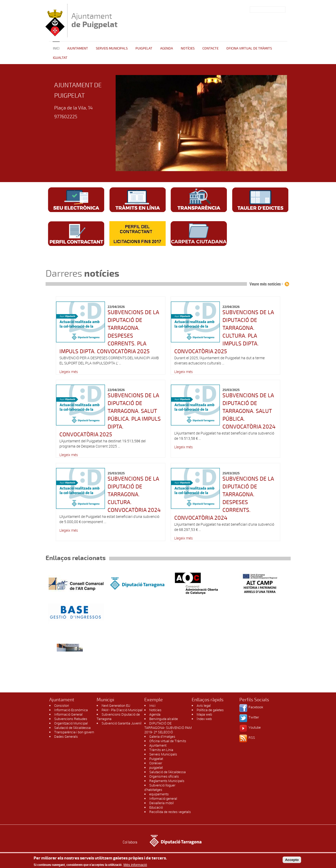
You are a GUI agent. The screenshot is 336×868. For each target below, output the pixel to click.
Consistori (62, 705)
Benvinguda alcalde (164, 719)
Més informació (135, 865)
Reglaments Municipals (167, 781)
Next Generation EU (116, 705)
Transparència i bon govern (74, 732)
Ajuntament (94, 20)
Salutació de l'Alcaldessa (72, 728)
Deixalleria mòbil (161, 803)
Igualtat (60, 58)
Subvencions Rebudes (71, 719)
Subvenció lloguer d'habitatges (160, 787)
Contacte (210, 48)
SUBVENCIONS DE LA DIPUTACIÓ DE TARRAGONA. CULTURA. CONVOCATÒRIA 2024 (134, 494)
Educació (156, 807)
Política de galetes (210, 710)
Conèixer (156, 763)
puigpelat (156, 767)
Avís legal (204, 705)
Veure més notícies (265, 284)
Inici (56, 48)
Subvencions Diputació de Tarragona (118, 717)
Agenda (167, 48)
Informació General (68, 714)
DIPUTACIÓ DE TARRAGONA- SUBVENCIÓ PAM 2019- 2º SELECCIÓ (168, 728)
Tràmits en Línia (161, 750)
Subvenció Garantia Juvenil (122, 723)
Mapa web (204, 714)
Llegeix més (69, 372)
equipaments (159, 794)
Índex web (204, 719)
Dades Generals (66, 736)
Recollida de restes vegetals (170, 812)
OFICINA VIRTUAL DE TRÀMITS (249, 48)
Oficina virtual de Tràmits (168, 741)
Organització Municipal (71, 723)
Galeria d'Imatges (162, 736)
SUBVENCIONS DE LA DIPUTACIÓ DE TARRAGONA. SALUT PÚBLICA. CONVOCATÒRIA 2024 (249, 411)
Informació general (163, 798)
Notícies (188, 48)
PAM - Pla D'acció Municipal (122, 710)
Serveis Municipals (112, 48)
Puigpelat (144, 48)
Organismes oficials (164, 776)
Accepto (292, 860)
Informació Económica (71, 710)
